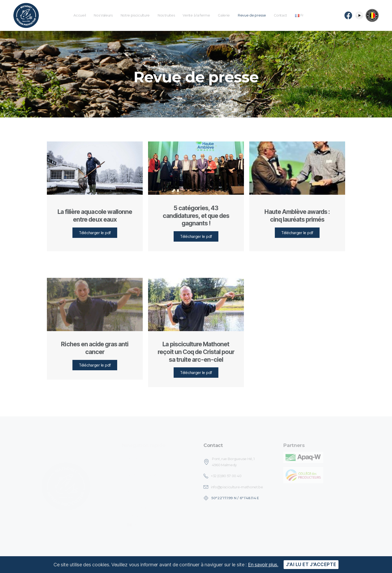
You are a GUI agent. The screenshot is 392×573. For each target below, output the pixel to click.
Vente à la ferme (196, 15)
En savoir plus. (263, 565)
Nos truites (166, 15)
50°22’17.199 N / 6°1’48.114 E (235, 498)
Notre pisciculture (135, 15)
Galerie (224, 15)
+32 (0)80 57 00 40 (226, 476)
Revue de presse (252, 15)
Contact (280, 15)
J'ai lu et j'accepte (311, 564)
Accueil (80, 15)
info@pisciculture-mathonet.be (237, 487)
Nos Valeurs (103, 15)
